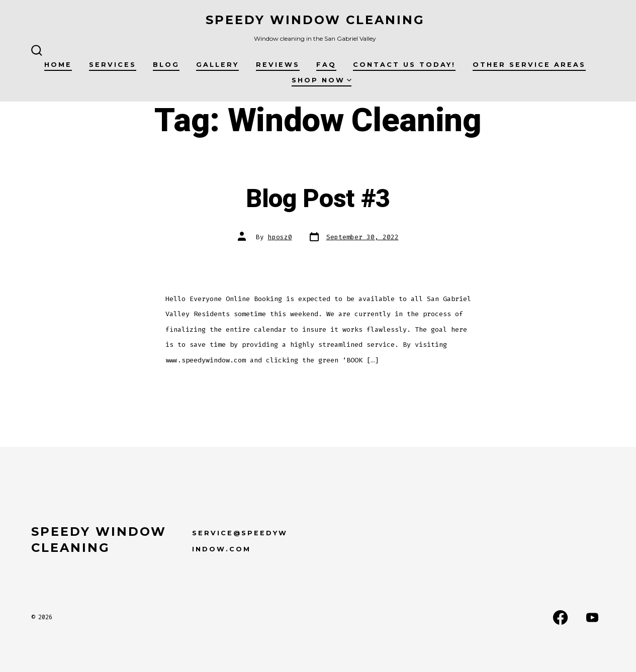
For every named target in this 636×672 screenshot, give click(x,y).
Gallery (217, 65)
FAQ (326, 65)
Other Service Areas (529, 65)
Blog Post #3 (318, 199)
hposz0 (280, 237)
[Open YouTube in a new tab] (592, 617)
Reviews (278, 65)
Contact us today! (404, 65)
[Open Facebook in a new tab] (560, 617)
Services (113, 65)
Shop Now (322, 80)
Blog (166, 65)
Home (58, 65)
